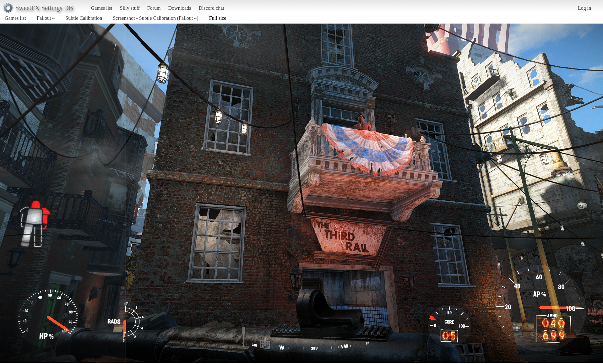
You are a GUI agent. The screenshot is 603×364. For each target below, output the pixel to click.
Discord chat (211, 8)
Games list (102, 8)
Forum (154, 8)
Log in (584, 8)
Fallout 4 (46, 18)
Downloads (179, 8)
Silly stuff (130, 8)
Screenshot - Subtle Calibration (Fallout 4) (155, 18)
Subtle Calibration (84, 18)
